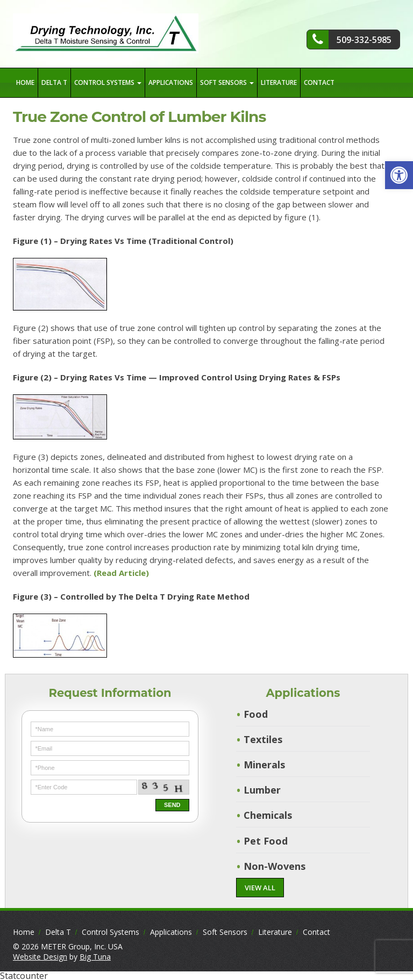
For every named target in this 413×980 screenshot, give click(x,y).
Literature (279, 82)
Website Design (40, 957)
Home (25, 82)
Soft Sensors (227, 82)
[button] (399, 175)
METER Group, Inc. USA (82, 946)
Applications (171, 82)
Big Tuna (95, 957)
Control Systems (108, 82)
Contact (319, 82)
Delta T (54, 82)
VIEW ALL (260, 888)
